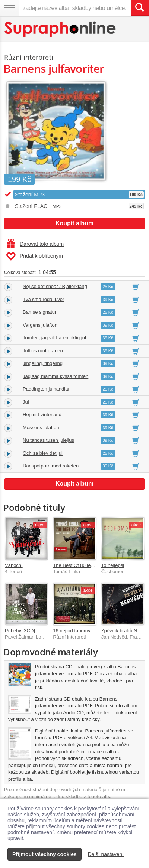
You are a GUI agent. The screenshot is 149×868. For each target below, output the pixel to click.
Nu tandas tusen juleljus (48, 440)
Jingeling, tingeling (43, 363)
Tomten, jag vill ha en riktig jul (54, 338)
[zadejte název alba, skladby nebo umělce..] (75, 8)
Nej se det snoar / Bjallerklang (55, 286)
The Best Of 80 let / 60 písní (83, 565)
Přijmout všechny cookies (45, 854)
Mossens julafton (41, 428)
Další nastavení (106, 854)
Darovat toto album (35, 244)
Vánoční (14, 565)
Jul (26, 402)
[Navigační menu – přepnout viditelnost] (9, 8)
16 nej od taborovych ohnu (81, 631)
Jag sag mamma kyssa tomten (56, 376)
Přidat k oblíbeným (34, 257)
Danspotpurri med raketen (51, 466)
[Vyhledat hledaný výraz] (140, 8)
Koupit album (74, 223)
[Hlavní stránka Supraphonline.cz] (61, 29)
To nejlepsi (113, 565)
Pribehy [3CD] (20, 631)
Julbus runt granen (43, 351)
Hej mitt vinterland (42, 415)
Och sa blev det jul (43, 453)
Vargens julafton (40, 325)
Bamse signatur (39, 312)
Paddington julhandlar (46, 389)
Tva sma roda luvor (43, 299)
